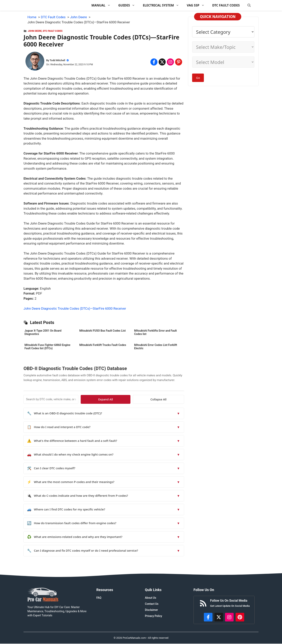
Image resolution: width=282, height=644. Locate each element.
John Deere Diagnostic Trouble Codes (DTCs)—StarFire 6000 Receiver (75, 308)
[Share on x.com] (162, 62)
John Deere (35, 31)
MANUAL (103, 5)
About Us (150, 598)
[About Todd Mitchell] (35, 62)
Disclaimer (151, 610)
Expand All (148, 399)
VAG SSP (198, 5)
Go (198, 78)
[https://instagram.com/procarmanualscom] (229, 617)
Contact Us (152, 604)
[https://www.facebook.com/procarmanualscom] (208, 617)
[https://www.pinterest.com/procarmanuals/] (240, 617)
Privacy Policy (154, 616)
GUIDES (129, 5)
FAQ (99, 598)
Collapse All (173, 399)
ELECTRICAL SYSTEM (163, 5)
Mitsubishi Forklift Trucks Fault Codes (103, 345)
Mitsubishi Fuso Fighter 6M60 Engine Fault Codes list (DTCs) (47, 347)
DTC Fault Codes (53, 31)
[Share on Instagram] (170, 62)
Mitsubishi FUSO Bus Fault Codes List (103, 331)
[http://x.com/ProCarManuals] (219, 617)
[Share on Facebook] (154, 62)
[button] (249, 5)
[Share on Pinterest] (179, 62)
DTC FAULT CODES (226, 5)
